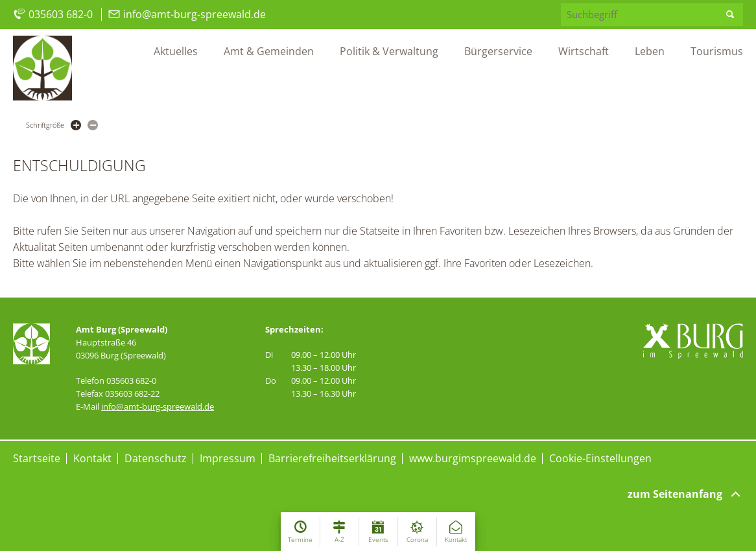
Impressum (228, 458)
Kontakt (92, 458)
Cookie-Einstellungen (600, 458)
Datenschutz (156, 458)
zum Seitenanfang (685, 494)
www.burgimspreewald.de (473, 458)
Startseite (37, 458)
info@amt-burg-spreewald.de (187, 14)
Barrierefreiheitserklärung (332, 458)
